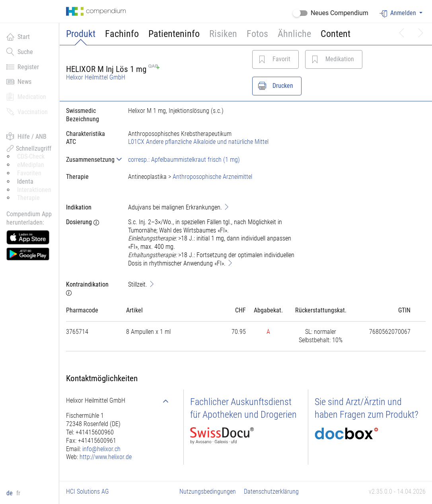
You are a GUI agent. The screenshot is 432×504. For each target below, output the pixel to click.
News (19, 81)
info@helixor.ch (101, 449)
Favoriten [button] (29, 173)
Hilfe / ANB (26, 136)
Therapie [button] (28, 198)
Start (18, 37)
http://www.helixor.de (106, 457)
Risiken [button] (223, 34)
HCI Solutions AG (88, 491)
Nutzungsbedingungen (208, 491)
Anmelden (399, 13)
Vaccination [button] (27, 112)
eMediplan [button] (31, 165)
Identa (25, 181)
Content (336, 34)
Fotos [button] (257, 34)
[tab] (91, 160)
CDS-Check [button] (31, 156)
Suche (20, 52)
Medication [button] (26, 97)
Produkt (81, 34)
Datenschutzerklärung (271, 491)
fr (18, 493)
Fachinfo (122, 34)
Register (23, 67)
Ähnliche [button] (294, 34)
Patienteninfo (174, 34)
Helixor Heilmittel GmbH (96, 77)
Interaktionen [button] (34, 190)
